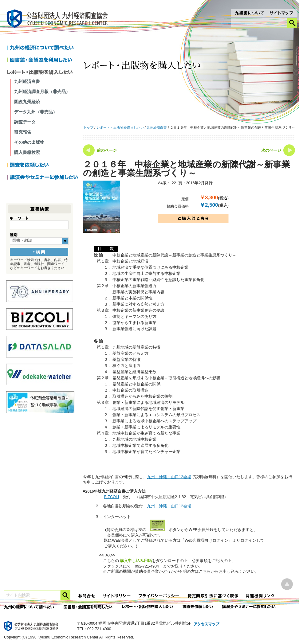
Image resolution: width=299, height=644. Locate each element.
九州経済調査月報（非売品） (42, 92)
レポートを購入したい (43, 73)
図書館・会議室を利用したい (43, 60)
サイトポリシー (117, 596)
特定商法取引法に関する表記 (213, 596)
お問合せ (87, 596)
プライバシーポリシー (159, 596)
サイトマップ (282, 14)
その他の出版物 (29, 142)
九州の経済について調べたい (43, 48)
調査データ (25, 122)
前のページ (107, 150)
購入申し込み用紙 (136, 561)
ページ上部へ (287, 584)
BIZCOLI (111, 497)
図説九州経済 (27, 102)
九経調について (249, 14)
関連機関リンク (260, 596)
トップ (88, 127)
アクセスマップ (207, 624)
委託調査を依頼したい (198, 607)
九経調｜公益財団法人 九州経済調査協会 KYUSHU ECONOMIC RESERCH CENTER (59, 20)
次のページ (271, 150)
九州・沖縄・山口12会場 (169, 477)
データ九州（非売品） (36, 112)
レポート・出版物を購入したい (120, 127)
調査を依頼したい (43, 166)
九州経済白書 (157, 127)
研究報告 (23, 132)
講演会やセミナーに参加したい (43, 178)
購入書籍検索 (27, 152)
